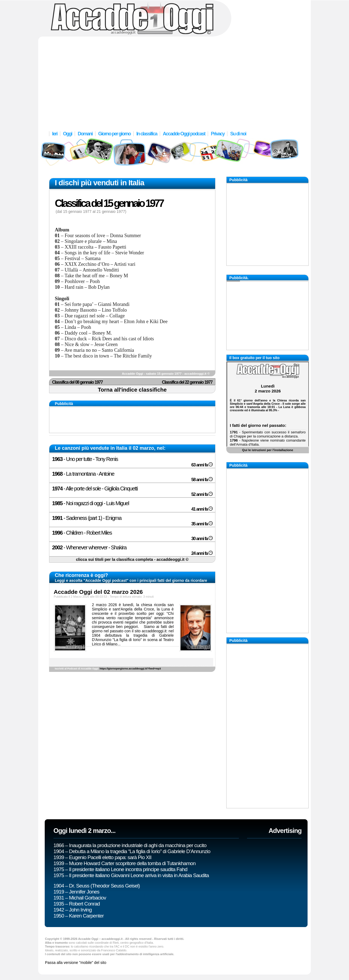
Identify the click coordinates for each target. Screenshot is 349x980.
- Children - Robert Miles (82, 533)
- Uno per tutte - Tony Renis (85, 459)
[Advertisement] (174, 81)
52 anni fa (202, 494)
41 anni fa (202, 509)
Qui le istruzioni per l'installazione (268, 450)
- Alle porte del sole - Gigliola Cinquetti (95, 488)
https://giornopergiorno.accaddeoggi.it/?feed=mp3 (130, 669)
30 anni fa (202, 539)
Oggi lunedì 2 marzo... (84, 831)
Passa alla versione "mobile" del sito (76, 963)
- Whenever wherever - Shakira (89, 547)
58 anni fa (202, 480)
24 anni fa (202, 553)
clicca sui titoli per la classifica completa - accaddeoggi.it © (132, 559)
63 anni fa (202, 465)
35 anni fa (202, 524)
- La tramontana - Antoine (83, 474)
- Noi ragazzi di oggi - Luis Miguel (91, 503)
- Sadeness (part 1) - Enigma (87, 518)
